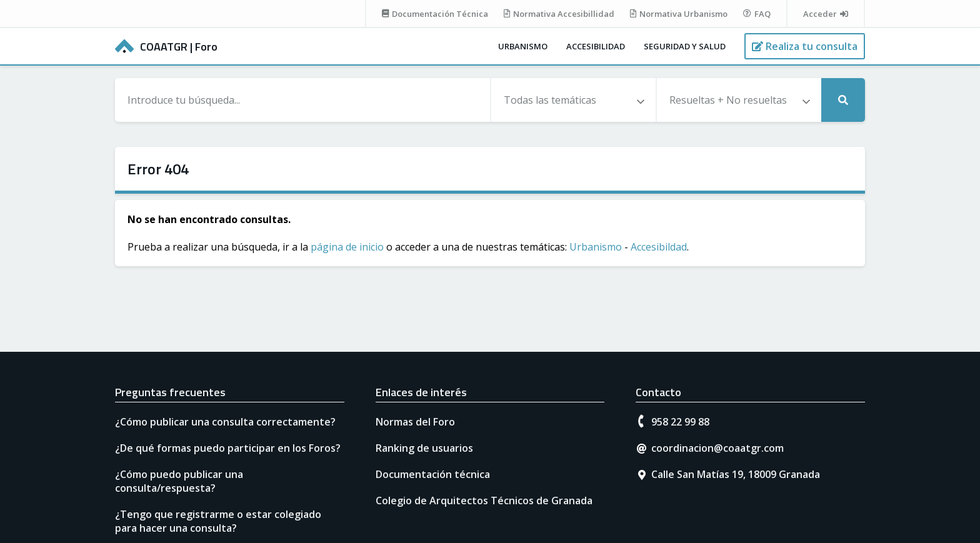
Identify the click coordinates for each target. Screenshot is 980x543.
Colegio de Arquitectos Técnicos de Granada (484, 501)
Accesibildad (659, 247)
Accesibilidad (596, 46)
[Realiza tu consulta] (805, 46)
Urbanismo (523, 46)
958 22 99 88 (680, 422)
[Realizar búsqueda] (843, 100)
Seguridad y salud (685, 46)
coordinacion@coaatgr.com (717, 448)
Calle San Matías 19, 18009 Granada (736, 474)
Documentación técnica (433, 474)
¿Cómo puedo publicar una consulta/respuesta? (179, 481)
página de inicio (347, 247)
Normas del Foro (415, 422)
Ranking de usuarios (424, 448)
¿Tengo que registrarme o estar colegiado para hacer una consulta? (218, 521)
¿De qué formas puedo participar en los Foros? (228, 448)
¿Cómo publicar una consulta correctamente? (225, 422)
